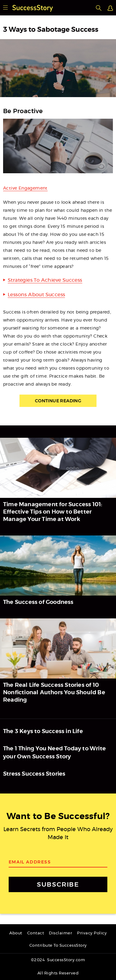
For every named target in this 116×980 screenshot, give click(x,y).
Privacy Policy (92, 933)
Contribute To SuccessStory (58, 946)
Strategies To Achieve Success (45, 280)
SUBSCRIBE (58, 884)
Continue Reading (58, 401)
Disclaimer (60, 933)
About (16, 933)
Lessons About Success (36, 295)
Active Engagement (25, 188)
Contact (36, 933)
